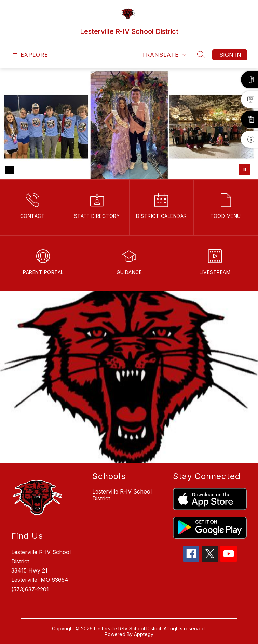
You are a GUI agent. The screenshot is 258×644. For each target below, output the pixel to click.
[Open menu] (30, 55)
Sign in (230, 55)
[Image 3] (31, 170)
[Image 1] (10, 170)
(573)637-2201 (30, 589)
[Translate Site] (164, 55)
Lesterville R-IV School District (122, 495)
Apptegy (144, 634)
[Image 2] (21, 170)
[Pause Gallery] (245, 170)
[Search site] (201, 55)
